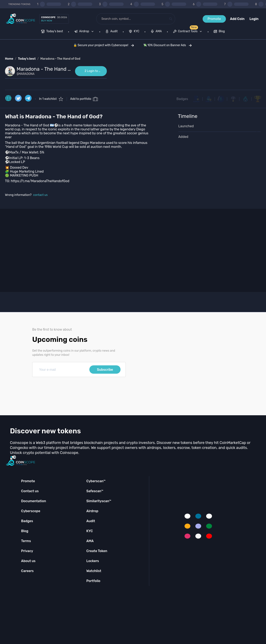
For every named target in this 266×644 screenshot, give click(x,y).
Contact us (30, 491)
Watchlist (94, 571)
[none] (85, 32)
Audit (91, 521)
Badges (182, 99)
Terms (26, 541)
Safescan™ (95, 491)
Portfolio (93, 581)
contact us (41, 195)
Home (9, 59)
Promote (214, 19)
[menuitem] (52, 32)
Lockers (93, 561)
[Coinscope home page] (20, 19)
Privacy (27, 551)
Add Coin (237, 19)
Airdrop (92, 511)
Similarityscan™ (99, 501)
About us (28, 561)
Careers (27, 571)
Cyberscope (31, 511)
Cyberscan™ (96, 481)
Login (254, 19)
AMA (90, 541)
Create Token (97, 551)
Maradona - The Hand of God (60, 59)
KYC (89, 531)
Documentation (34, 501)
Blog (25, 531)
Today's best (27, 59)
